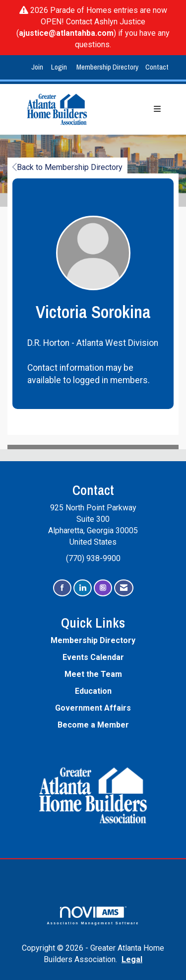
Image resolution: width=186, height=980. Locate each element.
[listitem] (38, 67)
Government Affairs (93, 708)
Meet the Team (93, 674)
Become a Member (93, 725)
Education (93, 691)
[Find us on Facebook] (62, 588)
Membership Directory (107, 67)
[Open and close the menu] (136, 110)
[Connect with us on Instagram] (103, 588)
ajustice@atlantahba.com (66, 33)
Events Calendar (93, 657)
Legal (132, 959)
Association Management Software (93, 916)
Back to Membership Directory (67, 167)
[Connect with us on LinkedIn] (83, 588)
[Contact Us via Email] (124, 588)
